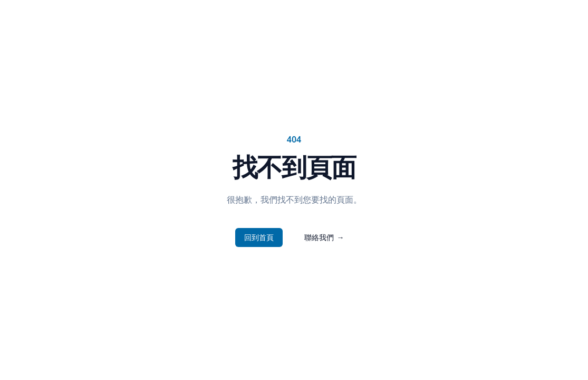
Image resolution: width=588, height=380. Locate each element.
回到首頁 (259, 237)
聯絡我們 (324, 237)
